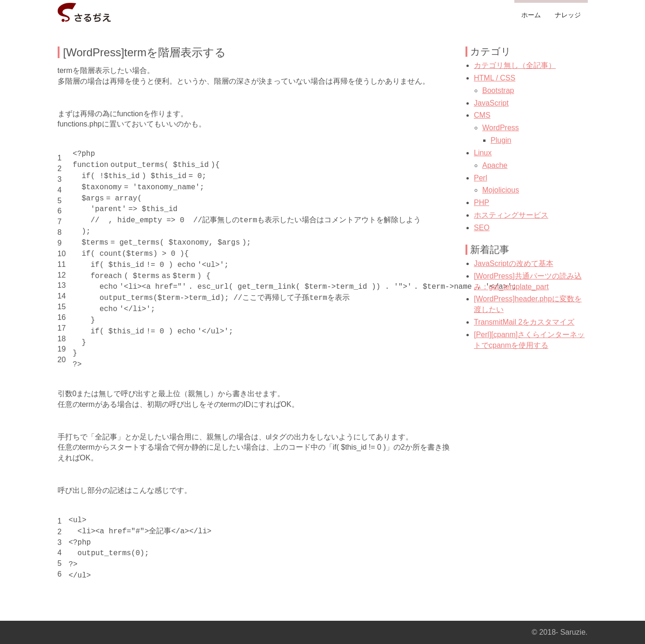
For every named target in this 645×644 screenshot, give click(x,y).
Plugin (501, 140)
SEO (482, 228)
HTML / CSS (495, 78)
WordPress (501, 128)
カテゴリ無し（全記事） (515, 65)
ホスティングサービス (511, 215)
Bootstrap (498, 90)
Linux (483, 153)
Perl (480, 178)
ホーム (531, 15)
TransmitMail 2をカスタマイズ (524, 322)
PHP (482, 202)
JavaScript (491, 103)
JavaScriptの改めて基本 (514, 263)
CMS (482, 115)
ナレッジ (568, 15)
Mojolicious (501, 190)
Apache (495, 165)
